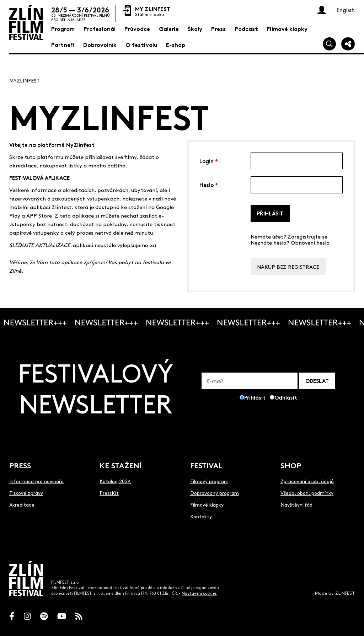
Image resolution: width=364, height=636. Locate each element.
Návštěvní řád (296, 504)
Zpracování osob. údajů (307, 481)
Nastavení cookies (199, 593)
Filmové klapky (207, 504)
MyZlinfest (25, 80)
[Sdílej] (348, 44)
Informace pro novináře (36, 481)
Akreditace (22, 504)
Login (209, 161)
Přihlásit (270, 213)
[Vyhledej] (330, 44)
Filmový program (209, 481)
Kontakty (201, 516)
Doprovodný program (215, 493)
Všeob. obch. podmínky (307, 493)
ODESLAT (317, 381)
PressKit (109, 493)
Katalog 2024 (115, 481)
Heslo (209, 184)
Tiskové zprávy (26, 493)
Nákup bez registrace (288, 266)
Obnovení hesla (310, 242)
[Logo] (26, 23)
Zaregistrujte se (307, 236)
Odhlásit (286, 397)
